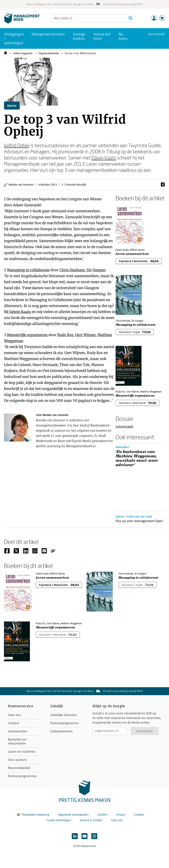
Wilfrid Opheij (17, 145)
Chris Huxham (72, 270)
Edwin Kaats (104, 158)
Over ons (14, 715)
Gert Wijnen (85, 335)
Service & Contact (91, 820)
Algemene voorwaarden (73, 815)
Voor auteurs (17, 760)
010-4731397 (157, 34)
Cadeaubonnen (61, 731)
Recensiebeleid (19, 768)
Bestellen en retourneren (17, 741)
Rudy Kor (65, 335)
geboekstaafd (124, 427)
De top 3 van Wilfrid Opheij (80, 53)
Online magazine (23, 53)
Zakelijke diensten (64, 715)
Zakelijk (57, 706)
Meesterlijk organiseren (27, 335)
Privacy (121, 815)
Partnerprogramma (22, 776)
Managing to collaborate (28, 270)
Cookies (139, 815)
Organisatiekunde (49, 53)
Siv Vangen (96, 270)
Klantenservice (21, 706)
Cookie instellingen (59, 820)
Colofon (102, 815)
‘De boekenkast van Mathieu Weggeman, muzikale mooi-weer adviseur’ (137, 458)
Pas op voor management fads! (139, 521)
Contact (14, 723)
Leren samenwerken (132, 254)
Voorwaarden (18, 731)
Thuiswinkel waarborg (34, 815)
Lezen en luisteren (22, 752)
